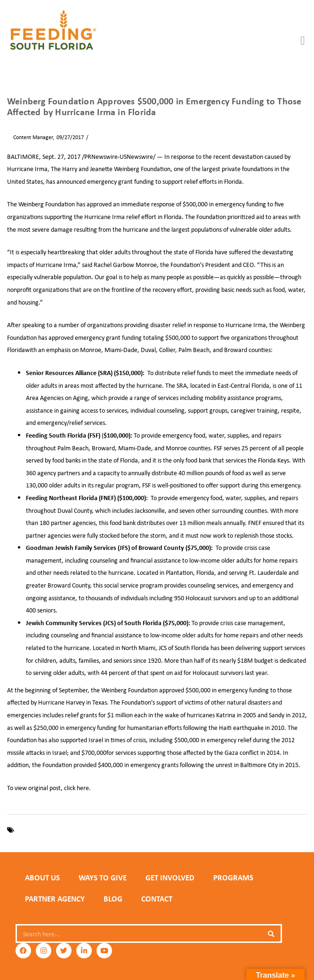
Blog (113, 899)
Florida (85, 830)
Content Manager (30, 137)
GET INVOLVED (170, 878)
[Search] (271, 933)
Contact (157, 899)
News (97, 137)
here (83, 788)
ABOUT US (42, 878)
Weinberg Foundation (169, 830)
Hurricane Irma (118, 830)
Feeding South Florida (45, 830)
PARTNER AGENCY (55, 899)
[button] (303, 41)
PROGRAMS (233, 878)
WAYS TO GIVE (103, 878)
